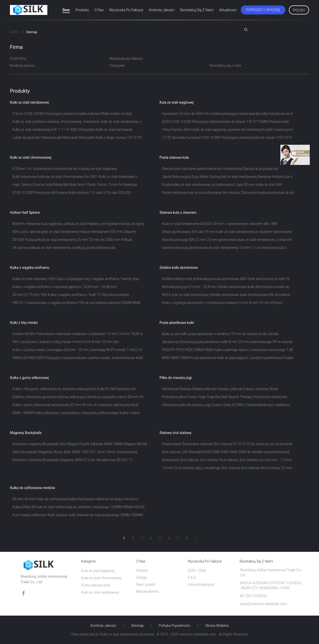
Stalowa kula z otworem (178, 213)
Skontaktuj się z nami (197, 10)
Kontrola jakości (162, 10)
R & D (192, 577)
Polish (299, 10)
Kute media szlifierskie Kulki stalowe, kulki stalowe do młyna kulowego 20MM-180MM (78, 515)
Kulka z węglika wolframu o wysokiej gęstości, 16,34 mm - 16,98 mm (65, 287)
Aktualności (228, 10)
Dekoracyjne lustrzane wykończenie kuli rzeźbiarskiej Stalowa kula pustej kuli (220, 169)
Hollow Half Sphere (25, 213)
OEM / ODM (197, 571)
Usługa (141, 577)
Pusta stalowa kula (174, 157)
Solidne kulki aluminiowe (179, 268)
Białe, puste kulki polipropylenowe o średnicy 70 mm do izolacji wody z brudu (220, 334)
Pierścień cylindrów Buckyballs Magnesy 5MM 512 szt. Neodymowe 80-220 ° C (73, 460)
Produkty (82, 10)
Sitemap (137, 626)
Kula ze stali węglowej (177, 102)
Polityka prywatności (175, 626)
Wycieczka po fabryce (126, 10)
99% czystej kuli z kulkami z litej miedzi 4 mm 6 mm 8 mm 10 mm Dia (65, 342)
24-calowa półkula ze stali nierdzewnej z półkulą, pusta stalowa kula (64, 248)
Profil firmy (18, 59)
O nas (99, 10)
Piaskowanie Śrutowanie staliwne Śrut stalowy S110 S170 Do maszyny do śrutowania (227, 444)
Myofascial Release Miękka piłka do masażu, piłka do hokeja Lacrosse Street (220, 389)
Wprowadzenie (147, 591)
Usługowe (117, 66)
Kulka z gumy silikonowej (29, 378)
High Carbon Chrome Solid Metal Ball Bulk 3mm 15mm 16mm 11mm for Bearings (75, 185)
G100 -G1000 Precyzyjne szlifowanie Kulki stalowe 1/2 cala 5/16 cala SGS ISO (72, 193)
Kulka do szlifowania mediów (33, 488)
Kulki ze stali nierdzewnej (29, 102)
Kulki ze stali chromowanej (31, 157)
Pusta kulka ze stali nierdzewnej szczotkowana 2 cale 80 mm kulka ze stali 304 (222, 185)
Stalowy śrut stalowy (175, 433)
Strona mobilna (217, 626)
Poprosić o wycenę (263, 10)
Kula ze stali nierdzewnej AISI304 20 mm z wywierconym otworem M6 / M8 (219, 224)
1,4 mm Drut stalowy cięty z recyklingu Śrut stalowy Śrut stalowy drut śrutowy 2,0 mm (227, 468)
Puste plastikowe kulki (177, 323)
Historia (142, 571)
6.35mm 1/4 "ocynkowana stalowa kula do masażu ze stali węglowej (65, 169)
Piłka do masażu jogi (176, 378)
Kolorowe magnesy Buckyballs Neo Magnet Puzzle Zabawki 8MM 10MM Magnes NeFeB (80, 444)
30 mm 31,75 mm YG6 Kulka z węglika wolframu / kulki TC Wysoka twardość (71, 295)
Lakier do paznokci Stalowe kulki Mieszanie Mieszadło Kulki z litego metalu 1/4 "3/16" (77, 138)
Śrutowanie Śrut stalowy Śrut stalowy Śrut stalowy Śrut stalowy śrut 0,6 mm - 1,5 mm (227, 460)
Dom (66, 10)
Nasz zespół (145, 584)
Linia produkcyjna (201, 584)
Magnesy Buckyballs (26, 433)
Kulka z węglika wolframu (30, 268)
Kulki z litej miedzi (24, 323)
